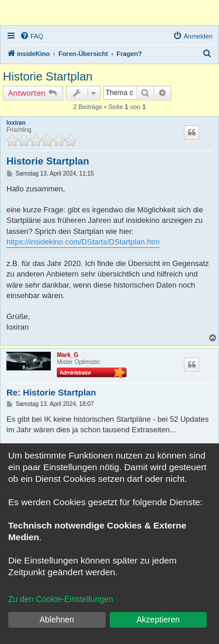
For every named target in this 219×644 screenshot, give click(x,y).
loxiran (16, 123)
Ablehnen (57, 619)
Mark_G (67, 355)
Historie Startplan (48, 76)
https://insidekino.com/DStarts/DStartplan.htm (83, 242)
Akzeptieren (158, 619)
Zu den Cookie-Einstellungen (61, 599)
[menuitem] (32, 36)
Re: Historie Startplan (51, 392)
